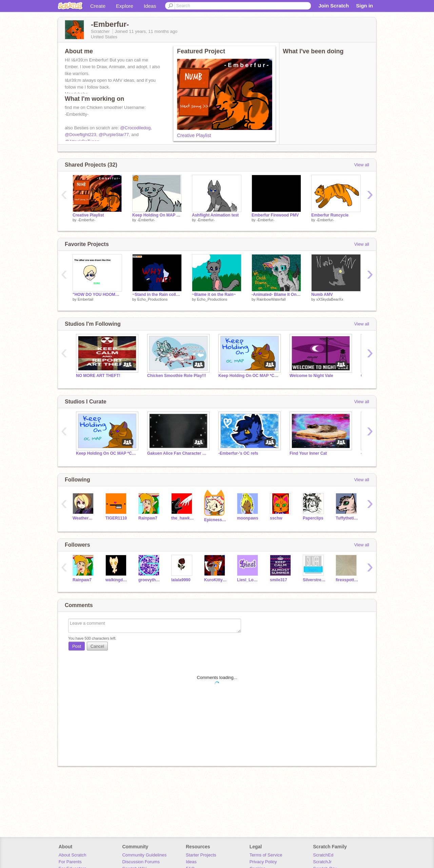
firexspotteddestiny (347, 580)
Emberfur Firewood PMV (275, 215)
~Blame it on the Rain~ (214, 295)
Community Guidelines (144, 855)
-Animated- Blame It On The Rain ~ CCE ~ (276, 295)
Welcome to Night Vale (311, 376)
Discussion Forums (141, 862)
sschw (276, 518)
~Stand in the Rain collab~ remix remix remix (157, 295)
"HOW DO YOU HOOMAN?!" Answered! (97, 295)
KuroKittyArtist (215, 580)
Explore (125, 6)
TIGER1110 (116, 518)
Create (98, 6)
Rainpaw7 (148, 518)
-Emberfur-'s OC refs (238, 453)
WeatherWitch (84, 518)
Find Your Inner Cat (308, 453)
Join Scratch (334, 6)
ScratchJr (322, 862)
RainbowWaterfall (271, 299)
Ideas (150, 6)
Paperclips (313, 518)
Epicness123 (215, 520)
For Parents (70, 862)
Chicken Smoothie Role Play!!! (177, 376)
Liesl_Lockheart (248, 580)
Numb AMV (322, 295)
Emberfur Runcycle (330, 215)
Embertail (85, 299)
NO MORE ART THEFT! (98, 376)
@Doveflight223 (81, 135)
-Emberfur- (87, 220)
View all (362, 165)
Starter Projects (201, 855)
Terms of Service (266, 855)
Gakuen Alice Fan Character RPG (178, 453)
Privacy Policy (263, 862)
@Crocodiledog (135, 128)
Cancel (97, 646)
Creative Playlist (194, 135)
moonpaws (248, 518)
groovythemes (150, 580)
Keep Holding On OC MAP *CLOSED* (249, 376)
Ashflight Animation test (215, 215)
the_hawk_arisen (183, 518)
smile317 (279, 580)
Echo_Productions (152, 299)
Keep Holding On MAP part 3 (157, 215)
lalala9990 (181, 580)
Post (77, 646)
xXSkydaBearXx (330, 299)
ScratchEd (323, 855)
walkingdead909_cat (117, 580)
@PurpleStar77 (114, 135)
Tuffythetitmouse (347, 518)
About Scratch (73, 855)
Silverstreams (314, 580)
